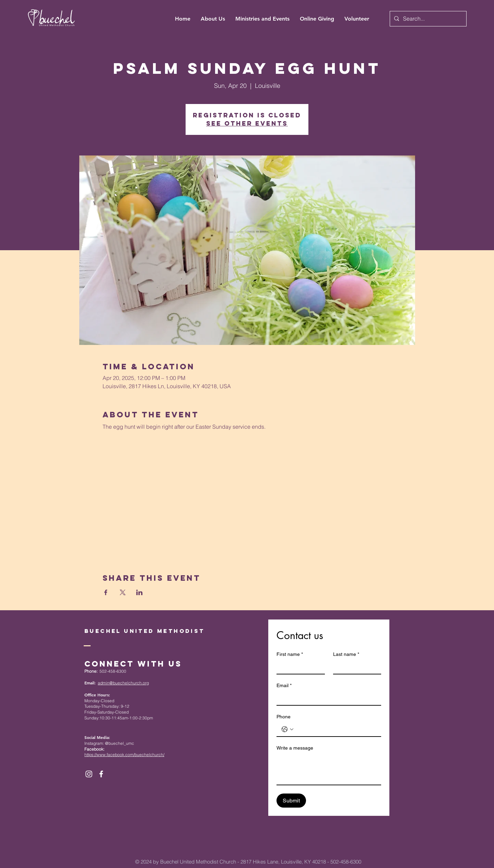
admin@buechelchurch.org (123, 683)
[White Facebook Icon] (101, 774)
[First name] (299, 667)
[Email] (327, 698)
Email (284, 686)
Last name (346, 654)
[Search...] (427, 19)
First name (290, 654)
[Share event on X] (123, 592)
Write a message (295, 748)
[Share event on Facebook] (106, 592)
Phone (284, 717)
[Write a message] (329, 769)
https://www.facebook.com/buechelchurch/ (124, 755)
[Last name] (355, 667)
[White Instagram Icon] (89, 774)
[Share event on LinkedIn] (139, 592)
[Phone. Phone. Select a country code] (287, 729)
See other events (247, 123)
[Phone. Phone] (336, 729)
